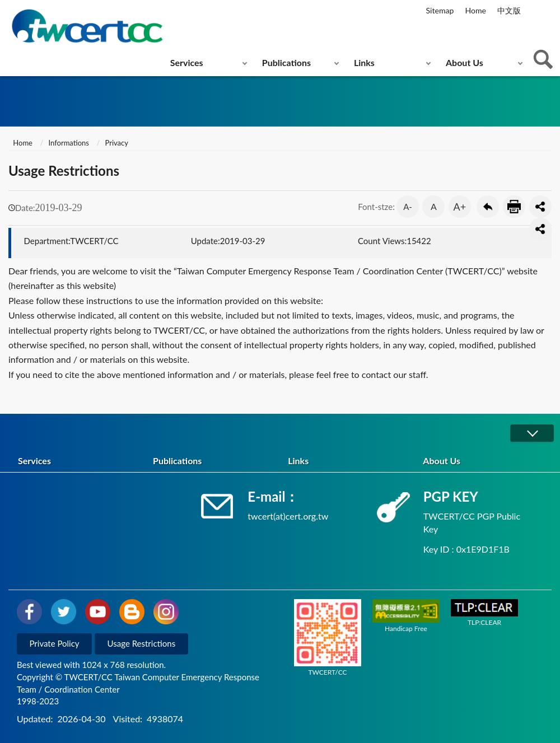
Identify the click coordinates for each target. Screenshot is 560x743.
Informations (69, 143)
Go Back (488, 207)
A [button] (434, 206)
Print (514, 207)
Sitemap (440, 10)
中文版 (509, 10)
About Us (465, 62)
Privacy (116, 143)
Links (364, 62)
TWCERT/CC (328, 638)
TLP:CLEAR (484, 613)
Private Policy (55, 643)
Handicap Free (406, 616)
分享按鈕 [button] (540, 207)
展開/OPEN (532, 433)
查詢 (543, 59)
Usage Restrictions (142, 643)
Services (187, 62)
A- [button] (408, 207)
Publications (286, 62)
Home (475, 10)
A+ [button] (460, 207)
